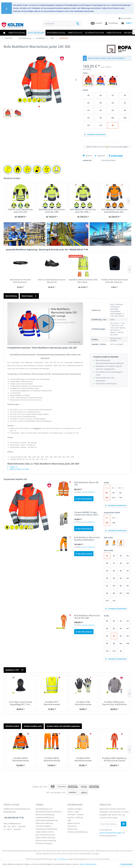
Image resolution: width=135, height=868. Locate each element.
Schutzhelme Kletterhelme (46, 829)
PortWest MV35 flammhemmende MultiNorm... (21, 759)
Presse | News (73, 812)
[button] (45, 324)
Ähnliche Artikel (12, 726)
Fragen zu (12, 467)
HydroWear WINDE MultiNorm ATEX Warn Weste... (83, 281)
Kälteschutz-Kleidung (44, 823)
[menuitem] (62, 23)
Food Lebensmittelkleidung (47, 820)
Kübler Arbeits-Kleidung (45, 838)
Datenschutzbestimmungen (111, 833)
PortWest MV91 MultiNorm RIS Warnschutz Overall (114, 759)
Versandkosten (62, 859)
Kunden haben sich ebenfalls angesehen (63, 726)
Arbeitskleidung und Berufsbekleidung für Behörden (48, 810)
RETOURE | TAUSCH (76, 815)
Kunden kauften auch (33, 726)
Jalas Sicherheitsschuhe (45, 835)
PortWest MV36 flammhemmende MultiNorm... (52, 759)
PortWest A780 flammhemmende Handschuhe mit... (83, 703)
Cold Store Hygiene (43, 826)
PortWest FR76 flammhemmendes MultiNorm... (83, 759)
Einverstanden (127, 864)
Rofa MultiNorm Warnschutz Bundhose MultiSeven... (87, 539)
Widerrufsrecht (74, 823)
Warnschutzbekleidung (45, 815)
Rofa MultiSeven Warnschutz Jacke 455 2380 (52, 211)
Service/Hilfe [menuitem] (125, 18)
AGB (69, 820)
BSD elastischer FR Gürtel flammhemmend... (21, 281)
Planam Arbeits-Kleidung (46, 840)
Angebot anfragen (75, 809)
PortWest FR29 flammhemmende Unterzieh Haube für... (115, 281)
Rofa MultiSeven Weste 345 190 (86, 484)
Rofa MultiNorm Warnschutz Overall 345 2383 (87, 617)
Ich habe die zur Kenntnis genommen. (112, 833)
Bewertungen (29, 296)
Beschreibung (11, 296)
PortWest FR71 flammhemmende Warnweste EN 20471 (52, 703)
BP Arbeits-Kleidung (44, 843)
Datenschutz (73, 829)
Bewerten (100, 156)
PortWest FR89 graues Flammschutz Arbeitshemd (114, 703)
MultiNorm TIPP (15, 670)
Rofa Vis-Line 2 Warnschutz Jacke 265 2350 (21, 211)
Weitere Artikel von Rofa (18, 469)
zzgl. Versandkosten (88, 492)
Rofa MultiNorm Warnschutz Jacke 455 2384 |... (83, 211)
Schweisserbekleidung (45, 817)
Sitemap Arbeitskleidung (77, 832)
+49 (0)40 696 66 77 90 (14, 818)
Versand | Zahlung (75, 817)
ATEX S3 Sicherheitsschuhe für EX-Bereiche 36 (52, 281)
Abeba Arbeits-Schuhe (45, 832)
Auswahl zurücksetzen (95, 134)
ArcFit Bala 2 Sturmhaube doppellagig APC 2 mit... (21, 703)
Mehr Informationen (88, 864)
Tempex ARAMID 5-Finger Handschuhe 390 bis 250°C (86, 514)
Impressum (72, 826)
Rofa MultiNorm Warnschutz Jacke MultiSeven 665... (115, 211)
